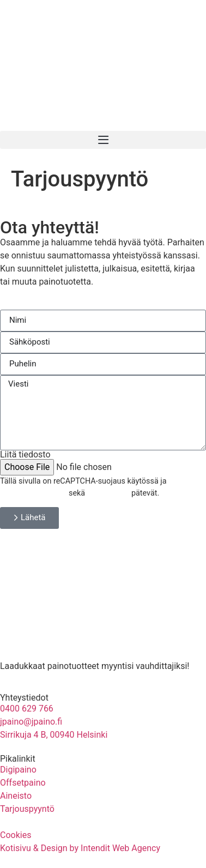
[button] (103, 140)
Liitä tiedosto (25, 455)
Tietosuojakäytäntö (33, 493)
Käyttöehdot (108, 493)
